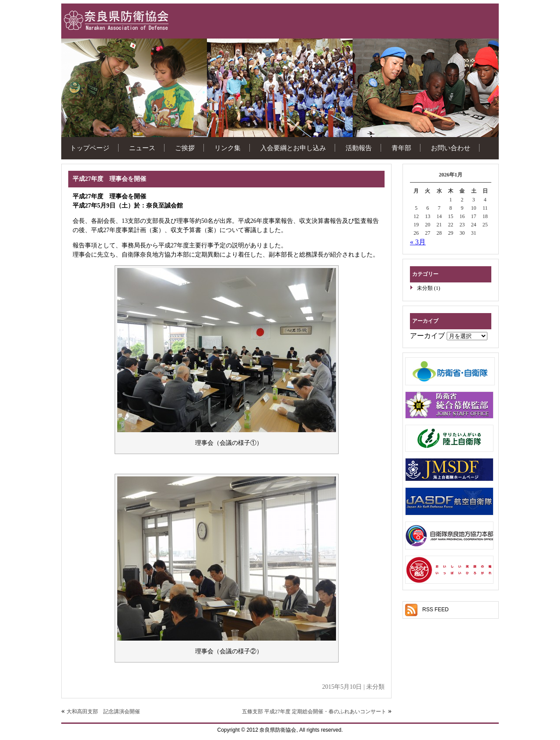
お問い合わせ (451, 148)
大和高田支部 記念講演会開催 (103, 712)
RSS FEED (435, 610)
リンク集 (227, 148)
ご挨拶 (185, 148)
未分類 (425, 288)
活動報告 (359, 148)
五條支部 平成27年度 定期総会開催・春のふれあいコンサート (314, 712)
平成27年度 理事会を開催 (109, 179)
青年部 (401, 148)
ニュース (142, 148)
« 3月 (418, 242)
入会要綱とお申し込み (293, 148)
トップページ (90, 148)
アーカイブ (427, 336)
